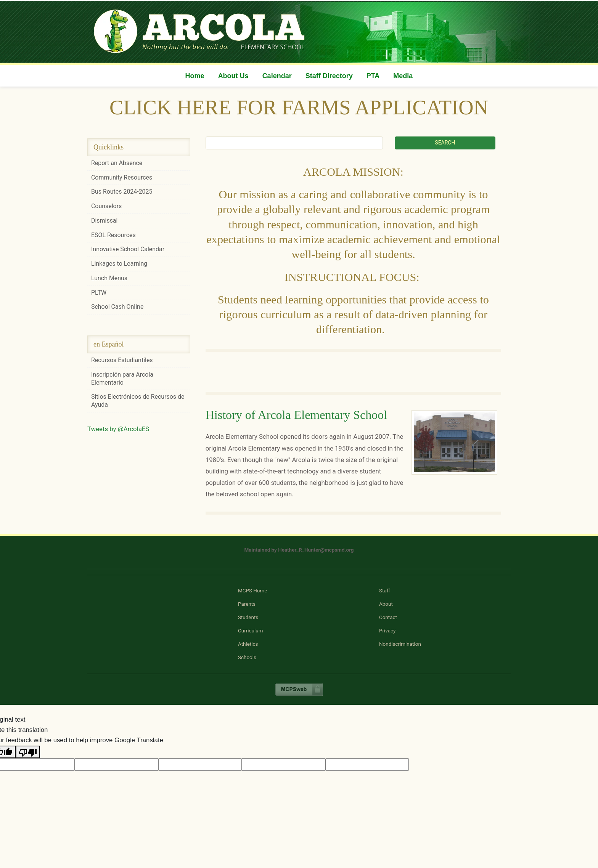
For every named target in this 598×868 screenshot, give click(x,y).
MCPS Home (252, 591)
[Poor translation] (28, 752)
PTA (373, 76)
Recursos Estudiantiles (122, 360)
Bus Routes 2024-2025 (122, 192)
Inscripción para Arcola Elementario (122, 379)
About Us (233, 76)
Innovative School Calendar (128, 249)
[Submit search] (445, 143)
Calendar (277, 76)
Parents (247, 604)
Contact (388, 617)
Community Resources (122, 177)
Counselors (106, 206)
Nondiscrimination (400, 644)
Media (403, 76)
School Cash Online (117, 307)
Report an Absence (117, 163)
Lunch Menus (109, 278)
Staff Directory (329, 76)
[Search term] (294, 143)
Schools (247, 657)
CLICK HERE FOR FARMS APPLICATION (299, 107)
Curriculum (250, 631)
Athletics (248, 644)
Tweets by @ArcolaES (118, 429)
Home (195, 76)
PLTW (99, 293)
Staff (385, 591)
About (386, 604)
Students (248, 617)
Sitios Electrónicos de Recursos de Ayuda (138, 401)
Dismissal (104, 221)
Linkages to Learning (119, 264)
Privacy (387, 631)
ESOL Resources (113, 235)
